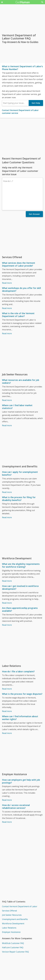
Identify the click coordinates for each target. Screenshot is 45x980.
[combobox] (15, 103)
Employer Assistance (11, 911)
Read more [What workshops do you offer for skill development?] (7, 288)
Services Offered (9, 890)
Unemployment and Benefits (15, 899)
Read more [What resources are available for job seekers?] (7, 380)
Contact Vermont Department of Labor (20, 886)
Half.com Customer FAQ (13, 927)
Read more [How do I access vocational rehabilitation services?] (7, 801)
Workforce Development (13, 903)
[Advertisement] (22, 137)
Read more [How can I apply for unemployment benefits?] (7, 471)
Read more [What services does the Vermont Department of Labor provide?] (7, 262)
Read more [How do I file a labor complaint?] (7, 668)
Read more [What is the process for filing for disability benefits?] (7, 497)
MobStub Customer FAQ (13, 923)
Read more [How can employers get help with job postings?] (7, 779)
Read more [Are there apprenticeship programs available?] (7, 604)
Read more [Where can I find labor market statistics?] (7, 405)
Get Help (36, 103)
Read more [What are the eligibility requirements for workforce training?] (7, 560)
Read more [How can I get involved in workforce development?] (7, 582)
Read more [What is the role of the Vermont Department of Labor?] (7, 313)
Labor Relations (9, 907)
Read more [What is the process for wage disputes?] (7, 691)
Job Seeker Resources (12, 894)
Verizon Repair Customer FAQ (15, 931)
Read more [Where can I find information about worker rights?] (7, 713)
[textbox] (15, 103)
